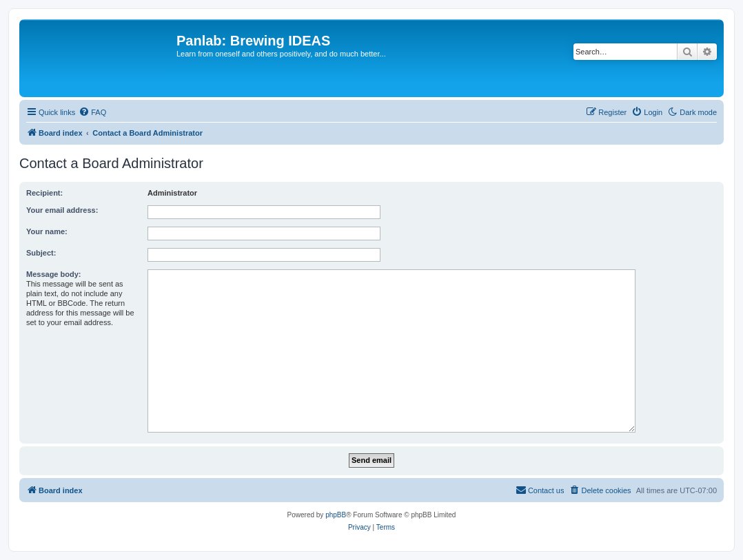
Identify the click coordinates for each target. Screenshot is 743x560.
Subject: (41, 253)
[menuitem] (92, 112)
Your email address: (62, 210)
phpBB (336, 515)
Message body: (53, 274)
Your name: (47, 231)
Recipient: (44, 193)
